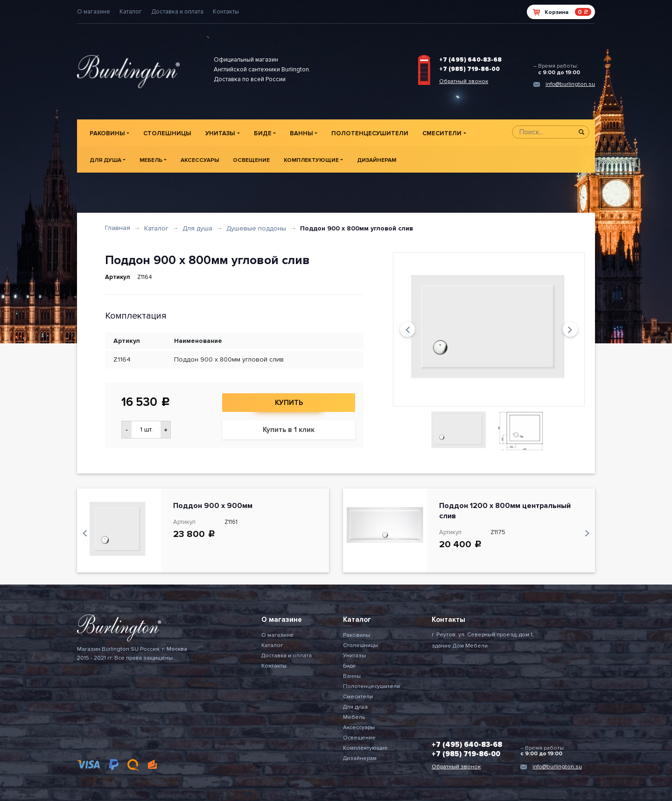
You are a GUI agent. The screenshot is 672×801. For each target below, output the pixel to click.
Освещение (251, 160)
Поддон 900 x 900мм (213, 506)
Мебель (151, 160)
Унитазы (220, 133)
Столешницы (167, 133)
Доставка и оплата (177, 12)
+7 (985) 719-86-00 (469, 69)
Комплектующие (311, 160)
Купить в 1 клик (289, 430)
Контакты (226, 12)
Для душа (105, 160)
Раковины (107, 133)
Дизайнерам (377, 160)
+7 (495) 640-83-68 (470, 60)
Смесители (442, 133)
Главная (118, 228)
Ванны (301, 133)
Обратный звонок (464, 81)
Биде (263, 133)
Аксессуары (200, 160)
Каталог (131, 12)
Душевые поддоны (256, 228)
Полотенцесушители (370, 133)
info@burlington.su (570, 84)
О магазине (94, 12)
